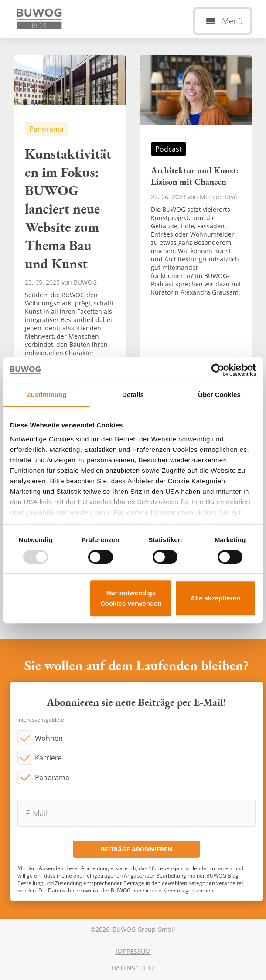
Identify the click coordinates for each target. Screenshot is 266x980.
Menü (232, 21)
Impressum (133, 951)
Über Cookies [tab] (219, 395)
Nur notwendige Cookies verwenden (131, 598)
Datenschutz (133, 968)
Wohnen (49, 738)
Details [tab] (133, 395)
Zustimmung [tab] (47, 395)
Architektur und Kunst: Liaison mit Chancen (196, 238)
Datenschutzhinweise (74, 890)
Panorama (52, 777)
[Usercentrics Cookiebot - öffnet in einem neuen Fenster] (218, 370)
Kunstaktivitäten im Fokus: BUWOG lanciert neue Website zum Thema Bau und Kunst (70, 238)
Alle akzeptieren (215, 598)
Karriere (48, 758)
